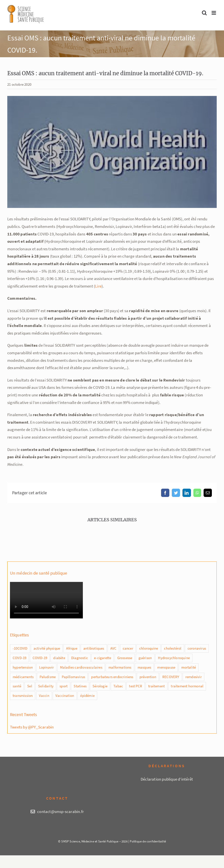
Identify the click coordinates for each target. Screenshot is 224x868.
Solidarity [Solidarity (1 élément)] (46, 686)
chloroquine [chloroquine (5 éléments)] (149, 648)
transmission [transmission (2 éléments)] (23, 695)
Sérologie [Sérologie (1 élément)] (100, 686)
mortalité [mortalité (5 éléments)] (189, 667)
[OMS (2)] (112, 152)
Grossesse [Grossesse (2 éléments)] (125, 658)
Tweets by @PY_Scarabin (32, 727)
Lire (98, 286)
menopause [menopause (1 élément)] (166, 667)
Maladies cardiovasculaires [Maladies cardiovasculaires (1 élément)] (81, 667)
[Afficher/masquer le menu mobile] (214, 13)
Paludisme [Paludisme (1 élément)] (48, 677)
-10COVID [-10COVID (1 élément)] (20, 648)
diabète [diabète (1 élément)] (59, 658)
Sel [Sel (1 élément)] (30, 686)
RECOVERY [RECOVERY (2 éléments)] (171, 677)
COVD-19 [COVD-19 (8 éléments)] (19, 658)
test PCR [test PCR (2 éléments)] (136, 686)
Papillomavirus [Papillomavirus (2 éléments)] (73, 677)
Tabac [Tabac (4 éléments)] (118, 686)
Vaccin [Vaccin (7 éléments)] (44, 695)
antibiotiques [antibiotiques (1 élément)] (94, 648)
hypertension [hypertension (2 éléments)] (23, 667)
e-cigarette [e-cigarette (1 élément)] (103, 658)
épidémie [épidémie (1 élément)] (87, 695)
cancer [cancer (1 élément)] (128, 648)
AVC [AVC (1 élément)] (113, 648)
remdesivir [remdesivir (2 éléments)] (194, 677)
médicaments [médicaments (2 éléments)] (23, 677)
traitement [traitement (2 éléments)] (156, 686)
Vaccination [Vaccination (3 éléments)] (65, 695)
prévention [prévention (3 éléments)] (148, 677)
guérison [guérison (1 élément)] (145, 658)
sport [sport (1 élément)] (64, 686)
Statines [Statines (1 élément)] (80, 686)
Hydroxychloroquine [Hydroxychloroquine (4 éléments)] (174, 658)
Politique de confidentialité (148, 841)
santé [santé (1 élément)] (17, 686)
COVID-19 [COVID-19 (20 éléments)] (40, 658)
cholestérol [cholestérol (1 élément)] (173, 648)
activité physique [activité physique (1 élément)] (47, 648)
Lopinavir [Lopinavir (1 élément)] (47, 667)
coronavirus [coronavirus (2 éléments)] (197, 648)
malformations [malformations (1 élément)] (120, 667)
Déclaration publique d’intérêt (167, 779)
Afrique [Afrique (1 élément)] (72, 648)
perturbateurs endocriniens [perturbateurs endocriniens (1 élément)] (112, 677)
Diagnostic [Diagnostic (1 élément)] (80, 658)
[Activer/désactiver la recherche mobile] (204, 13)
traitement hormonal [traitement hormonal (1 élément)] (187, 686)
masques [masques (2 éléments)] (144, 667)
